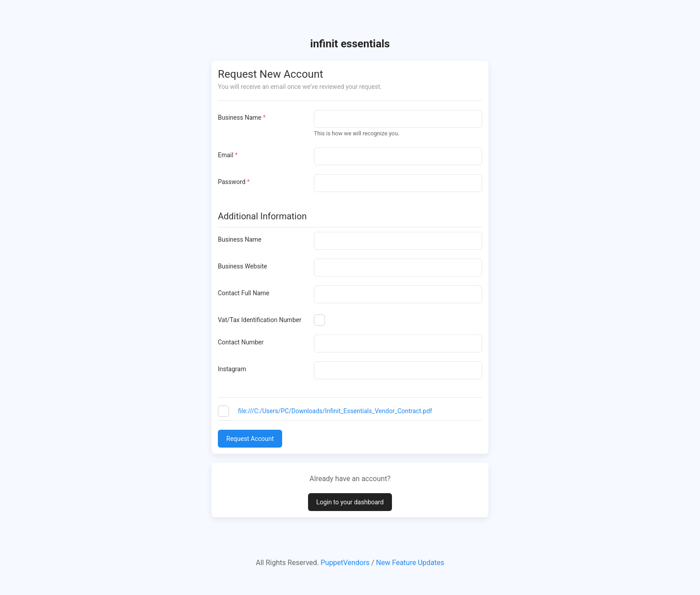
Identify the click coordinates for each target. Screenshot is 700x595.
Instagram (232, 369)
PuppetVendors (345, 563)
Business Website (242, 266)
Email (228, 155)
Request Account (250, 439)
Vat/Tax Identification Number (260, 320)
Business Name (242, 117)
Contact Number (241, 342)
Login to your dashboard (350, 502)
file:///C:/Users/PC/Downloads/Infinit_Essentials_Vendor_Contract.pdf (335, 411)
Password (234, 182)
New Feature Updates (410, 563)
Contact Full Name (244, 293)
